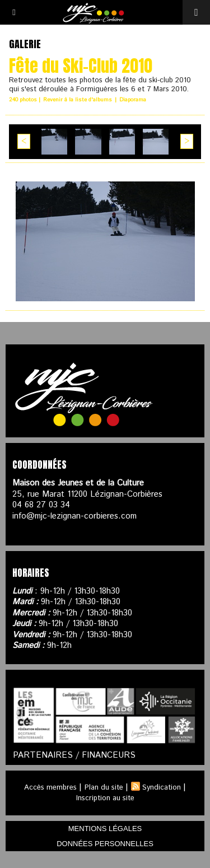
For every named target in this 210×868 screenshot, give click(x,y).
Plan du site (104, 788)
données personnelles (105, 844)
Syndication (162, 788)
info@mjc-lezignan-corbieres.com (74, 516)
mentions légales (105, 829)
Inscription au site (105, 798)
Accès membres (50, 788)
